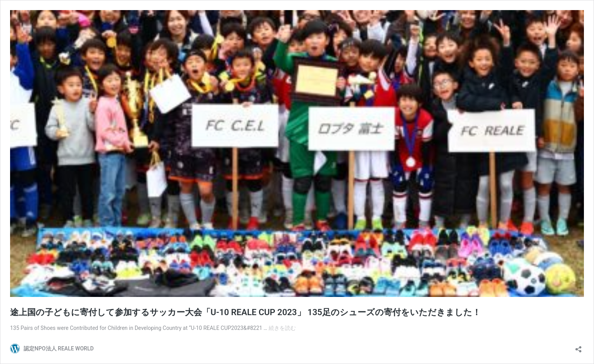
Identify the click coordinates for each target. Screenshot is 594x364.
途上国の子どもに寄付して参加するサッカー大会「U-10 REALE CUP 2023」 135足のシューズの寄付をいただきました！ (245, 312)
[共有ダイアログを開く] (578, 347)
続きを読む (282, 328)
